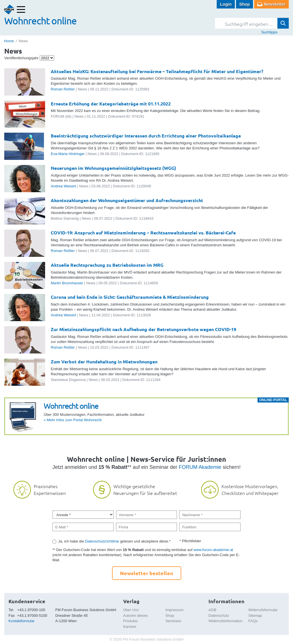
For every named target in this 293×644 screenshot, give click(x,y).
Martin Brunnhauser (67, 283)
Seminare (173, 621)
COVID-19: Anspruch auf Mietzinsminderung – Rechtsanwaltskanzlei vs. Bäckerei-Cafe (143, 233)
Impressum (174, 610)
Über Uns (131, 610)
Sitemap (255, 616)
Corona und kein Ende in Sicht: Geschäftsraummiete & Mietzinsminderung (130, 297)
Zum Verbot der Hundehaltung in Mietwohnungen (104, 362)
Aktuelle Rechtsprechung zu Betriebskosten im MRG (107, 265)
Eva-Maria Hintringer (68, 154)
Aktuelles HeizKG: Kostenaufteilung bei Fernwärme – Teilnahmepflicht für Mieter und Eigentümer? (157, 71)
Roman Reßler (63, 89)
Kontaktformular (22, 621)
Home (9, 41)
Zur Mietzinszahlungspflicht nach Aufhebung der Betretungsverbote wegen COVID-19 (144, 329)
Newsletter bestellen (147, 573)
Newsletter (275, 4)
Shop (244, 4)
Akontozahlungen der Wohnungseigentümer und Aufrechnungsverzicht (127, 200)
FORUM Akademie (200, 467)
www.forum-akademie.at (213, 550)
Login (226, 4)
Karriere (130, 627)
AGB (212, 610)
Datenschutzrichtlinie (102, 541)
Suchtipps (269, 32)
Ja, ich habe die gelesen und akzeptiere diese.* (114, 541)
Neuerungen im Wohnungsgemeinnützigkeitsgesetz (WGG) (113, 168)
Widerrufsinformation (225, 621)
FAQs (253, 621)
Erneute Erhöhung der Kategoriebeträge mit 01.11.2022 (111, 104)
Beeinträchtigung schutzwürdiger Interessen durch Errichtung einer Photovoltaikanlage (146, 136)
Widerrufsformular (263, 610)
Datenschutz (219, 616)
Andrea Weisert (63, 186)
